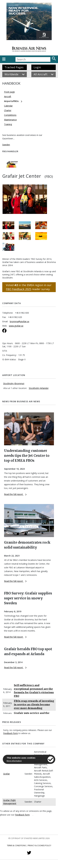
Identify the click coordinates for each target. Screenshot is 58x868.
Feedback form (11, 733)
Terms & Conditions (16, 846)
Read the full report (15, 494)
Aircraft (8, 96)
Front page (9, 92)
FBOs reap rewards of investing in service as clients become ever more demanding (34, 704)
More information (14, 761)
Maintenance (10, 120)
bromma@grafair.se (20, 321)
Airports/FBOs (11, 101)
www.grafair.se (16, 326)
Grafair (6, 774)
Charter (8, 110)
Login (37, 67)
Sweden (6, 145)
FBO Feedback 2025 (19, 289)
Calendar (8, 106)
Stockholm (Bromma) (14, 383)
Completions (10, 115)
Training (8, 124)
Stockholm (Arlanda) (39, 388)
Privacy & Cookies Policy (39, 846)
